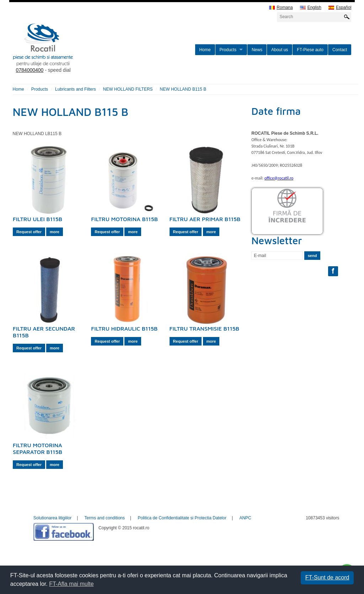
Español (340, 8)
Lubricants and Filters (76, 89)
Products (228, 50)
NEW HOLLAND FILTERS (128, 89)
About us (280, 50)
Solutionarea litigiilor (52, 518)
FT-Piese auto (310, 50)
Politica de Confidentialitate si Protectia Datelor (182, 518)
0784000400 (30, 70)
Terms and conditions (105, 518)
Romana (281, 8)
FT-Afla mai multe (71, 584)
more (55, 232)
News (257, 50)
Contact (340, 50)
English (311, 8)
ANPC (245, 518)
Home (205, 50)
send (312, 256)
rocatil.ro (79, 54)
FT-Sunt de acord (327, 577)
